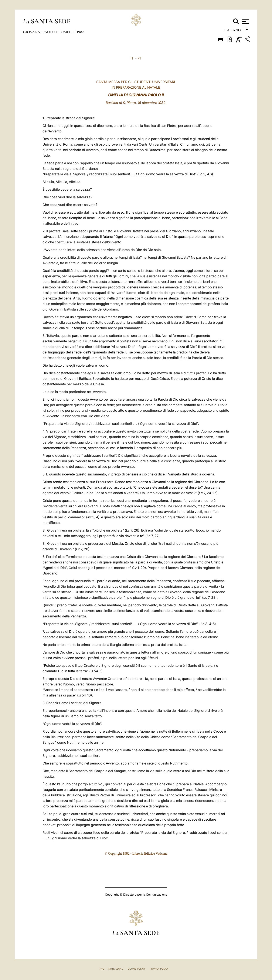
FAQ (102, 969)
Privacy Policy (159, 969)
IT (132, 58)
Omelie (68, 32)
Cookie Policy (137, 969)
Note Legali (116, 969)
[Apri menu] (245, 21)
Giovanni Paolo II (41, 32)
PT (140, 58)
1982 (80, 32)
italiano (233, 31)
